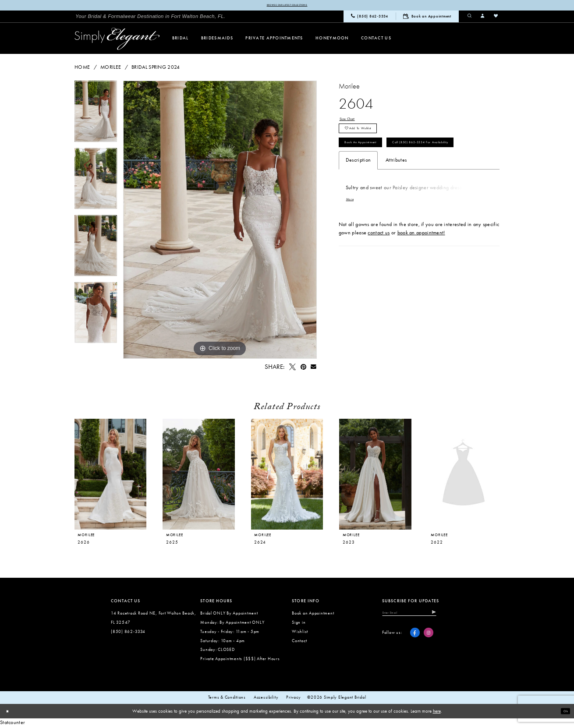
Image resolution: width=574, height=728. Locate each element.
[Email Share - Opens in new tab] (314, 368)
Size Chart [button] (351, 121)
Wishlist (300, 633)
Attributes (396, 199)
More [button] (352, 239)
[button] (483, 18)
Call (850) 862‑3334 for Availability (390, 179)
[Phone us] (370, 18)
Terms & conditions (227, 699)
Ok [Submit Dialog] (563, 712)
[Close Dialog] (10, 713)
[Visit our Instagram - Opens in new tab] (429, 638)
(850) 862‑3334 (128, 633)
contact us (379, 272)
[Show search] (470, 18)
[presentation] (110, 475)
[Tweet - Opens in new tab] (292, 368)
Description (358, 199)
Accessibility (266, 699)
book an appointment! (421, 272)
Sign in (299, 624)
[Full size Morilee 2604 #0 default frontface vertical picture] (220, 221)
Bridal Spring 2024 (156, 69)
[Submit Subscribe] (460, 615)
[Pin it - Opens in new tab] (303, 368)
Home (82, 69)
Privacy (293, 699)
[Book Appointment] (427, 18)
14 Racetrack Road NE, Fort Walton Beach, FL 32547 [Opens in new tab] (154, 619)
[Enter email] (423, 615)
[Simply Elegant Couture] (117, 40)
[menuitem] (150, 18)
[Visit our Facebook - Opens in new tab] (415, 638)
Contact (299, 642)
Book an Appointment (372, 158)
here (437, 713)
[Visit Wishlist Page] (496, 18)
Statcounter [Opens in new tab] (12, 724)
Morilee (111, 69)
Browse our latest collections (287, 6)
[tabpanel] (96, 115)
